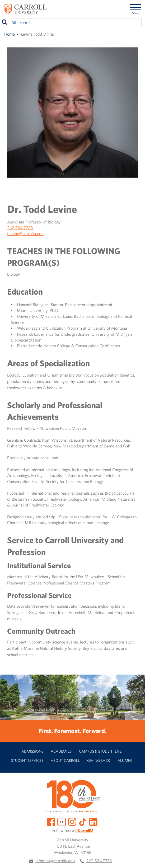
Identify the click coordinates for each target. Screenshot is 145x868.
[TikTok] (83, 821)
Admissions (32, 751)
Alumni (125, 760)
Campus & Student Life (100, 751)
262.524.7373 (99, 861)
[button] (135, 858)
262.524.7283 (20, 228)
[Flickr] (62, 821)
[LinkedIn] (93, 821)
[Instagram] (72, 821)
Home (10, 34)
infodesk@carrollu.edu (55, 861)
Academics (61, 751)
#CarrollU (84, 830)
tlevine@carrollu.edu (25, 233)
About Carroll (65, 760)
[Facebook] (51, 821)
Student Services (27, 760)
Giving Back (99, 760)
